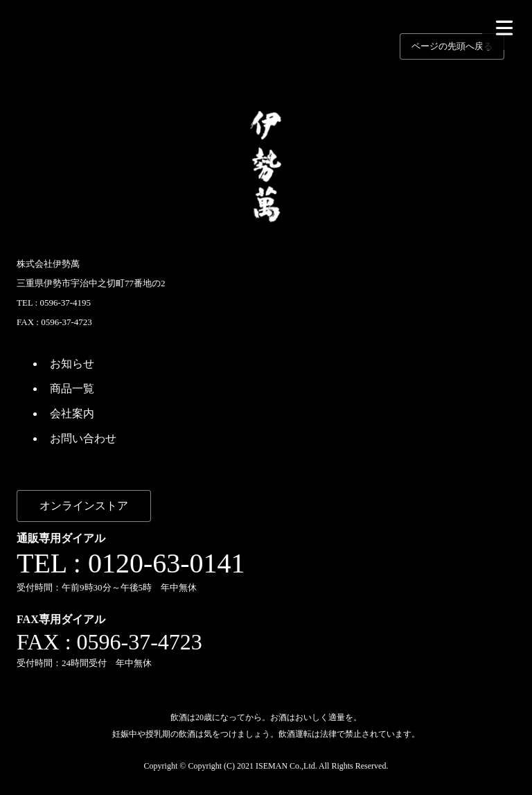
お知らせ (72, 364)
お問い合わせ (83, 438)
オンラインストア (84, 506)
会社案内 (72, 413)
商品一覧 (72, 388)
